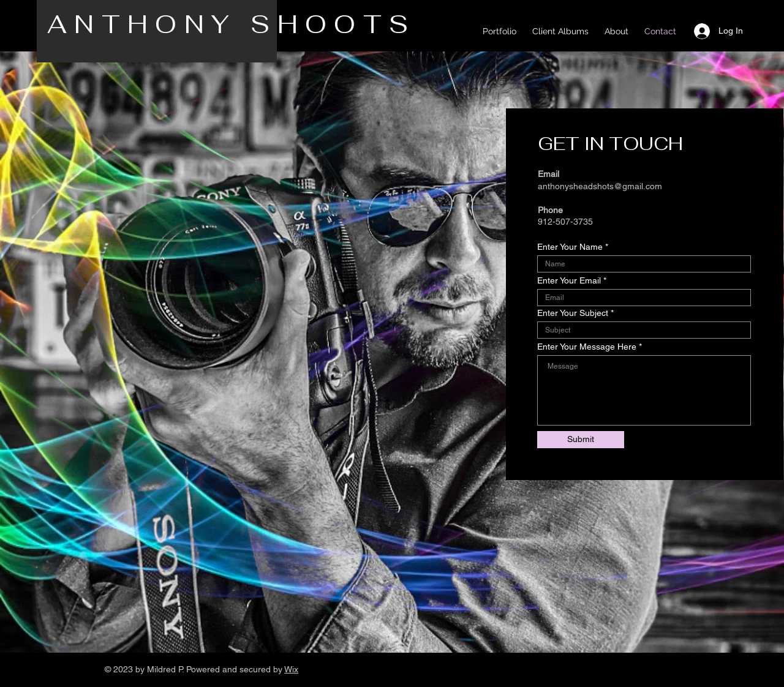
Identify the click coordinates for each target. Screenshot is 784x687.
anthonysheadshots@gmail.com (600, 186)
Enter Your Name (570, 247)
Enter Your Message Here (587, 347)
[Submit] (581, 440)
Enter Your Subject (573, 313)
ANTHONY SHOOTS (239, 24)
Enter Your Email (569, 280)
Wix (291, 669)
